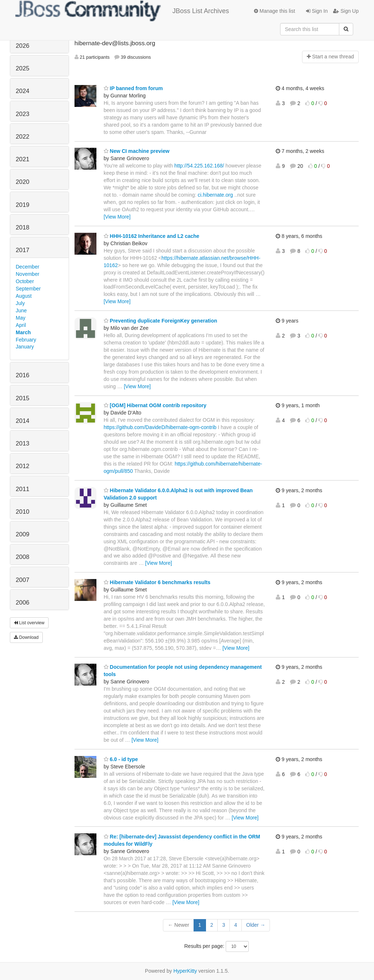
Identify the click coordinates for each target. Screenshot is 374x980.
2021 (22, 159)
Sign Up (346, 11)
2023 (22, 114)
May (20, 318)
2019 (22, 205)
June (21, 310)
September (28, 289)
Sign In (317, 11)
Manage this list (274, 11)
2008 (22, 557)
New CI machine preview (137, 151)
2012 (22, 466)
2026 (22, 46)
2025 (22, 68)
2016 (22, 375)
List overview (29, 623)
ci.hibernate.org (215, 195)
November (28, 274)
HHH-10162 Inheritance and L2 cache (152, 236)
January (25, 347)
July (20, 303)
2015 (22, 398)
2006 (22, 603)
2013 (22, 443)
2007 (22, 580)
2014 (22, 421)
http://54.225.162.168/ (199, 166)
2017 (22, 250)
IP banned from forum (133, 88)
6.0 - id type (121, 759)
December (28, 267)
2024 (22, 91)
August (24, 296)
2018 (22, 227)
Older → (256, 925)
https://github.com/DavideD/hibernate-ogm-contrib (160, 427)
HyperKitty (185, 971)
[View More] (117, 217)
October (25, 281)
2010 (22, 512)
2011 (22, 489)
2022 (22, 137)
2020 (22, 182)
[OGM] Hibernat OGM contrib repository (155, 405)
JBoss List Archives (122, 11)
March (23, 332)
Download (26, 637)
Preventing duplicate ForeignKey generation (161, 321)
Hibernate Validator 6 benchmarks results (157, 582)
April (21, 325)
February (26, 340)
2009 (22, 534)
